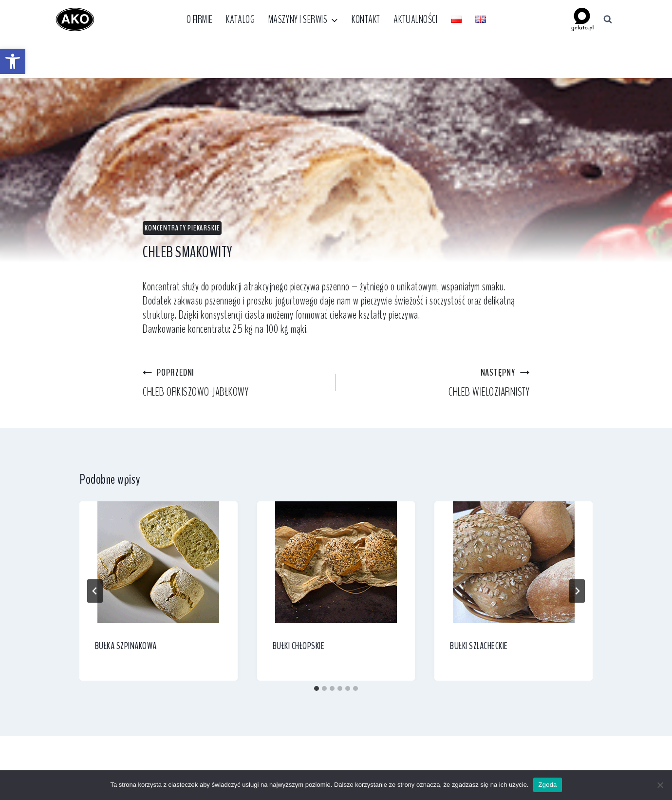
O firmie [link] (200, 19)
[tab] (317, 688)
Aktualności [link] (415, 19)
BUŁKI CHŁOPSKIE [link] (299, 646)
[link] (13, 61)
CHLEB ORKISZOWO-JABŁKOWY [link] (233, 382)
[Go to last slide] (95, 591)
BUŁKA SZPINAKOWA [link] (126, 646)
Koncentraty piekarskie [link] (182, 228)
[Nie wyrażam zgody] (660, 785)
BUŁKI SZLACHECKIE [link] (479, 646)
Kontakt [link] (366, 19)
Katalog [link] (240, 19)
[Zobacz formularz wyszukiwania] (608, 19)
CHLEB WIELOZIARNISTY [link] (439, 382)
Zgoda (547, 785)
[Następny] (577, 591)
